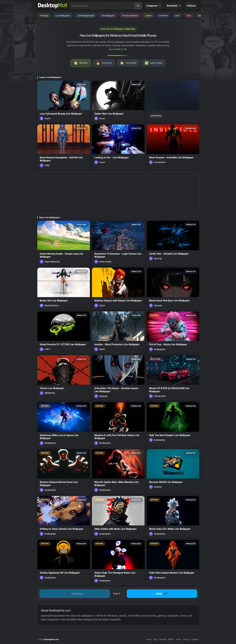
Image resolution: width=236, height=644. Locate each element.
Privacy (186, 639)
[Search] (138, 6)
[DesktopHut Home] (53, 6)
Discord (163, 639)
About (149, 639)
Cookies (195, 639)
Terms (178, 639)
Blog (155, 639)
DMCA (171, 639)
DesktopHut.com (51, 639)
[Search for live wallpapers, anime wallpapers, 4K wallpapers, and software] (102, 6)
